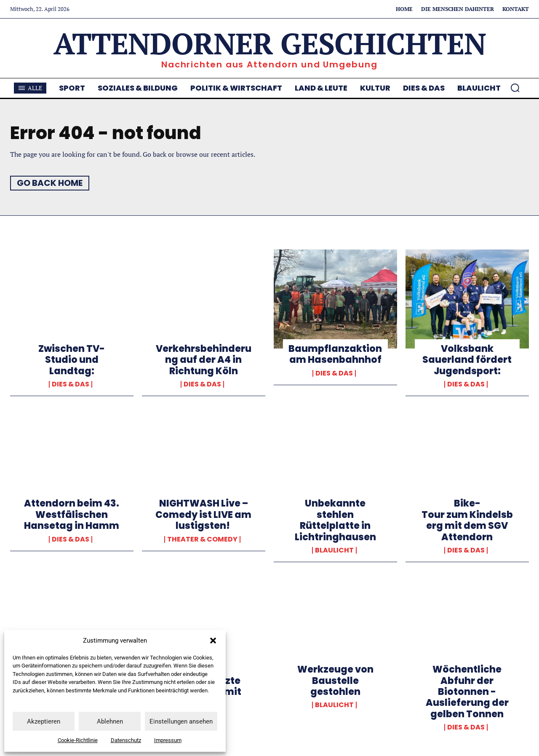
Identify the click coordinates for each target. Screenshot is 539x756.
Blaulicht (334, 550)
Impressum (168, 740)
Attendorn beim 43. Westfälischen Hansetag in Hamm (72, 515)
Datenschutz (126, 740)
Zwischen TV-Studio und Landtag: (72, 360)
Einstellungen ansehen (181, 721)
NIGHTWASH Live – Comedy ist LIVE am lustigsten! (203, 515)
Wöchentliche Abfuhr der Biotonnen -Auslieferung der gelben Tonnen (467, 692)
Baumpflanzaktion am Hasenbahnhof (335, 354)
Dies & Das (71, 384)
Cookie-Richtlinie (78, 740)
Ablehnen (110, 721)
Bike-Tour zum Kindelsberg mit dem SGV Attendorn (467, 520)
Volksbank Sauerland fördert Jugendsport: (467, 360)
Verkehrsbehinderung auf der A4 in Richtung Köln (204, 360)
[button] (213, 641)
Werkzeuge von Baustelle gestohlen (335, 681)
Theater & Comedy (202, 539)
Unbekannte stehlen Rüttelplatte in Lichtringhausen (335, 520)
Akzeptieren (44, 721)
